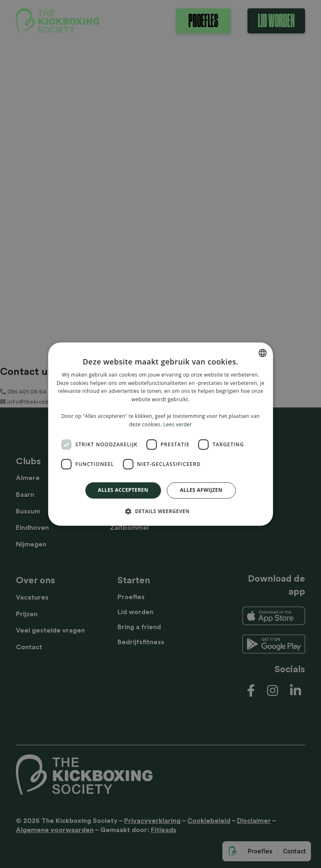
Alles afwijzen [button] (201, 490)
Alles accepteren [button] (123, 490)
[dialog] (160, 434)
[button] (160, 511)
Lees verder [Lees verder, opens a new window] (178, 424)
